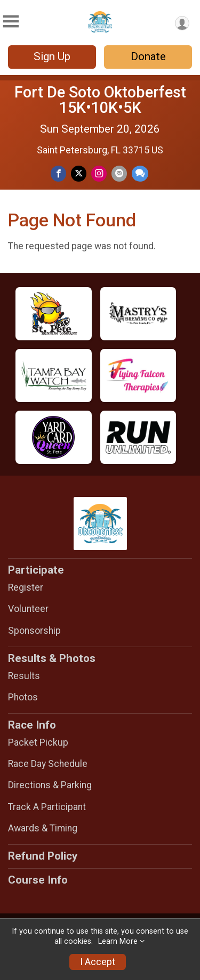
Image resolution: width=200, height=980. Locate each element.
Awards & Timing (43, 828)
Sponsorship (34, 631)
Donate (148, 56)
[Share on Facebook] (58, 173)
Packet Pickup (38, 742)
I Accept (98, 962)
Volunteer (28, 609)
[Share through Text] (140, 173)
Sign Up (52, 56)
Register (26, 587)
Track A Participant (47, 807)
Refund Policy (43, 856)
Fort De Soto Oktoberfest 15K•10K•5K (100, 100)
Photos (23, 697)
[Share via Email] (119, 173)
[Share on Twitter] (79, 173)
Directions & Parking (50, 785)
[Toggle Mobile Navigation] (11, 22)
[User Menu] (182, 23)
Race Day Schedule (48, 764)
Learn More (118, 941)
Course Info (38, 880)
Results (24, 676)
